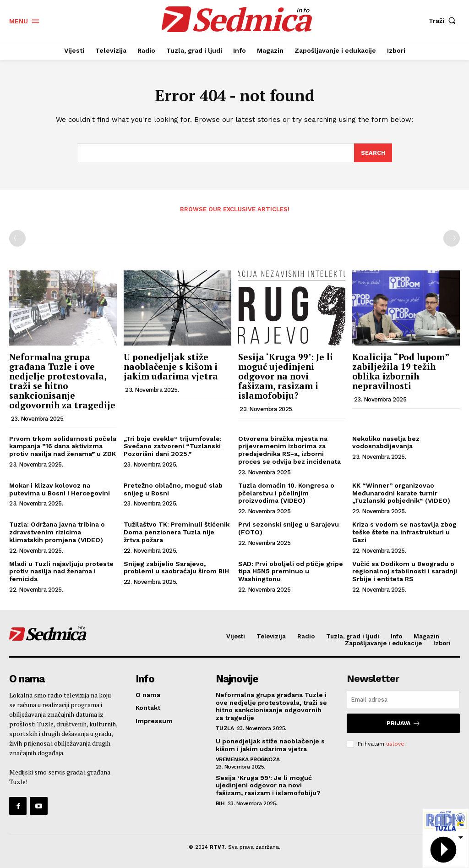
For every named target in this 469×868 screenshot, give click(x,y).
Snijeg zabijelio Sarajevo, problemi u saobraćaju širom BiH (176, 568)
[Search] (373, 154)
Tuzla (225, 729)
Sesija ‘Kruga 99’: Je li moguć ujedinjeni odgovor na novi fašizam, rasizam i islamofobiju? (286, 377)
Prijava (404, 724)
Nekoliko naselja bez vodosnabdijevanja (386, 443)
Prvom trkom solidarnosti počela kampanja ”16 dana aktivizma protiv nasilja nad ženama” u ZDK (63, 447)
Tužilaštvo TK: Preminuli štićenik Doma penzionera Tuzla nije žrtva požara (177, 533)
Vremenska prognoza (248, 760)
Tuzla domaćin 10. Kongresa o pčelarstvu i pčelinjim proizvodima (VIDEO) (286, 494)
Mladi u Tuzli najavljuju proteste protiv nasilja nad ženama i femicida (61, 572)
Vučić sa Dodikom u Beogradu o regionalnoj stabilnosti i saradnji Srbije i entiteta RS (405, 572)
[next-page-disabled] (452, 239)
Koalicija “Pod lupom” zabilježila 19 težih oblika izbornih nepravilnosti (401, 372)
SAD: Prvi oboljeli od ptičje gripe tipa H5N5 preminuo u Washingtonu (291, 572)
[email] (403, 700)
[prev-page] (17, 239)
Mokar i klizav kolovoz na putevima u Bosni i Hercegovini (60, 490)
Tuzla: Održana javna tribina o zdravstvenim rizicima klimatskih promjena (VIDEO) (57, 533)
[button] (444, 21)
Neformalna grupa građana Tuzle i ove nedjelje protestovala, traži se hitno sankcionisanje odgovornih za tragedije (62, 382)
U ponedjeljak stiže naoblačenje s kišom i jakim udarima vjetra (171, 367)
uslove (395, 744)
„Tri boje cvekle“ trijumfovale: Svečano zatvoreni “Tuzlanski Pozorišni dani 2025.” (173, 447)
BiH (220, 804)
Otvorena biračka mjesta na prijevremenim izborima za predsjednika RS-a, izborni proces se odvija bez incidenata (289, 451)
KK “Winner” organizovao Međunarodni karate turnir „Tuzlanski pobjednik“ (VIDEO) (401, 494)
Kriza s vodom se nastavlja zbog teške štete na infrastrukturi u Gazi (404, 533)
